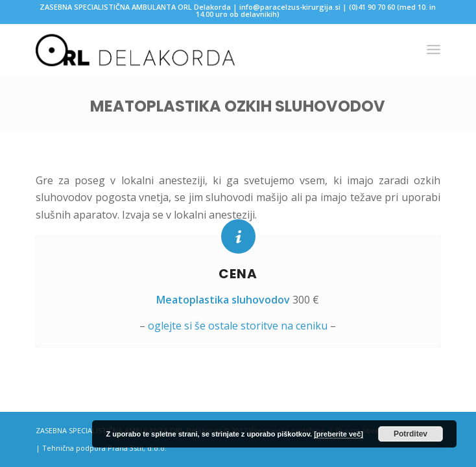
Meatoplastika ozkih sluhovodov (238, 106)
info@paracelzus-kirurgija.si (290, 7)
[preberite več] (339, 434)
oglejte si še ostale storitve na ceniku (238, 326)
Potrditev (411, 434)
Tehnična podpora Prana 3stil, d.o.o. (104, 448)
